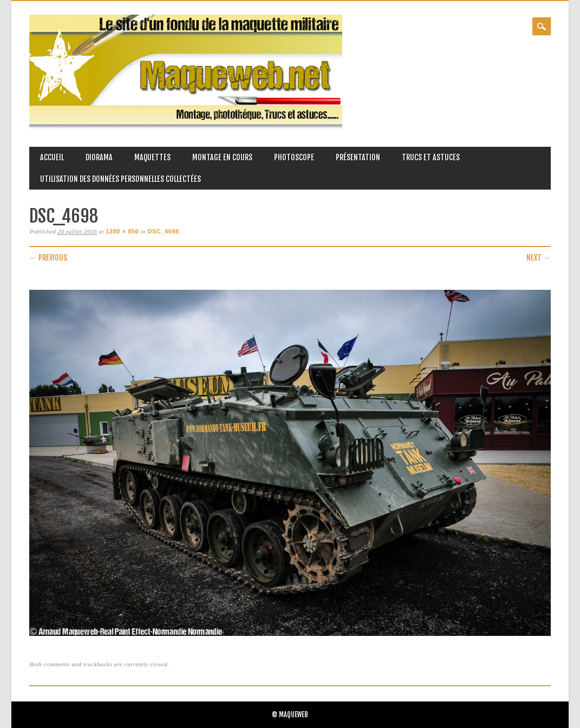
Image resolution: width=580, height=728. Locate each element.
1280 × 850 (122, 231)
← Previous (48, 258)
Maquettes (152, 157)
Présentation (358, 157)
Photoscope (294, 157)
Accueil (52, 157)
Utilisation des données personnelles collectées (120, 179)
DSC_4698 (164, 231)
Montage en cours (222, 157)
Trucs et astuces (431, 157)
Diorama (99, 157)
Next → (539, 258)
